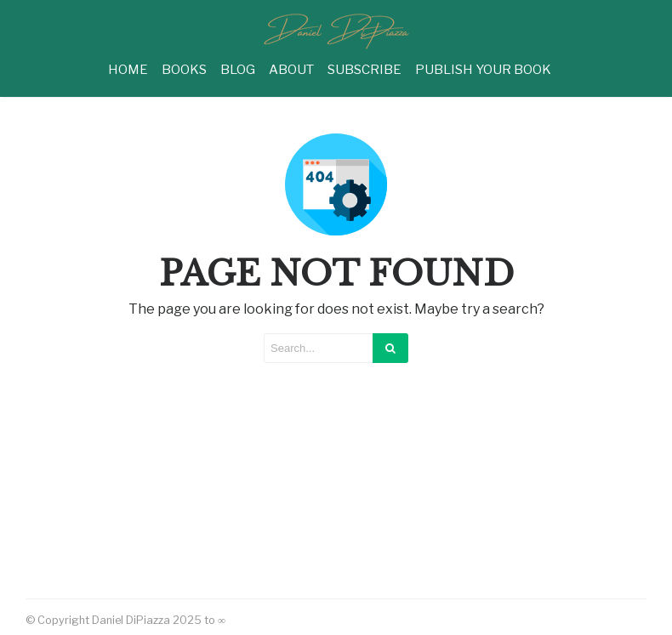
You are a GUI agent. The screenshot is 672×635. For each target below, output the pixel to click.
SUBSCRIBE (364, 70)
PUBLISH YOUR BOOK (483, 70)
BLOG (238, 70)
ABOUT (291, 70)
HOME (128, 70)
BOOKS (184, 70)
